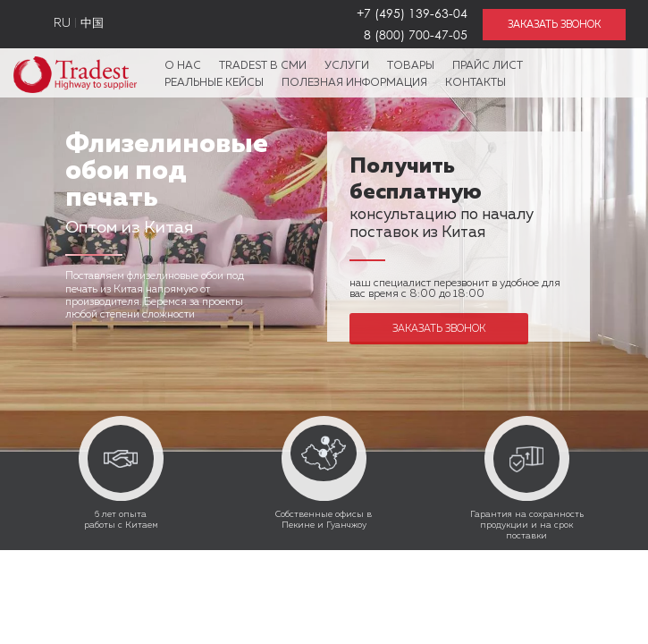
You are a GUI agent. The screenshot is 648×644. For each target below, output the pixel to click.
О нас (183, 66)
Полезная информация (354, 83)
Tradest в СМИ (263, 66)
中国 (92, 24)
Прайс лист (488, 66)
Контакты (475, 83)
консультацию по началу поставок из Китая (442, 201)
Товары (411, 66)
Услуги (347, 66)
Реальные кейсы (214, 83)
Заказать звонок (439, 329)
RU (62, 24)
